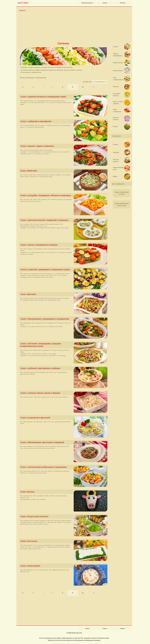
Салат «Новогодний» (64, 566)
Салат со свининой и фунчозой (64, 418)
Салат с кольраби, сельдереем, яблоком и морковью (64, 196)
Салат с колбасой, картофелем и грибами (64, 369)
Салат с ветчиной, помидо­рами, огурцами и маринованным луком (64, 345)
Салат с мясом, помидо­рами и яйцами (64, 245)
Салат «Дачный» (64, 295)
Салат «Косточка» (64, 542)
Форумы (105, 3)
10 (83, 87)
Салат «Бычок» (64, 492)
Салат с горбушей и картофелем (64, 122)
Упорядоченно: (88, 82)
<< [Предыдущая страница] (33, 87)
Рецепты (22, 10)
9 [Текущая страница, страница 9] (73, 87)
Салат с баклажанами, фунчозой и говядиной (64, 443)
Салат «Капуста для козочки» (64, 517)
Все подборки (118, 184)
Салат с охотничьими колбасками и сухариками (64, 467)
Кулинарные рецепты (87, 3)
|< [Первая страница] (23, 87)
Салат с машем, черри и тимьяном (64, 146)
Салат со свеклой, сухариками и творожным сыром (64, 270)
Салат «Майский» (64, 171)
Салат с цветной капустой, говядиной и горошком (64, 220)
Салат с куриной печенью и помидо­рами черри (64, 97)
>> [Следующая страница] (94, 87)
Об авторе (123, 3)
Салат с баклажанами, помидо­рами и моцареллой (64, 319)
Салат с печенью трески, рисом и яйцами (64, 393)
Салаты (63, 43)
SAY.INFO (23, 3)
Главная (87, 628)
